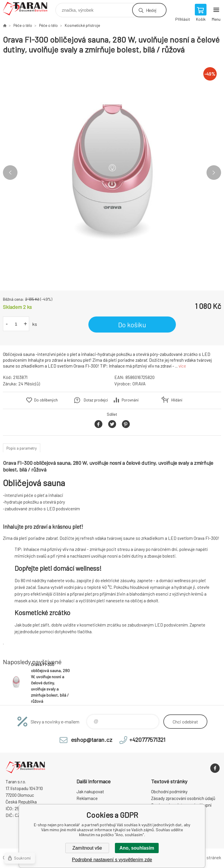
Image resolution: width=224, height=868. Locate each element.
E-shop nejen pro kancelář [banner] (29, 9)
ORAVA (139, 384)
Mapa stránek (208, 857)
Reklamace (87, 798)
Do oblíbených (46, 400)
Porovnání (130, 400)
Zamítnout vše (87, 848)
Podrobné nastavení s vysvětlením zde (112, 860)
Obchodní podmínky (169, 792)
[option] (112, 173)
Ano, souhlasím (137, 848)
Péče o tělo (23, 25)
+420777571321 (147, 740)
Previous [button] (10, 173)
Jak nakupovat (90, 792)
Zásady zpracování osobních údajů (183, 798)
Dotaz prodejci (96, 400)
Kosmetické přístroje (82, 25)
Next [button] (214, 173)
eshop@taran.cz (92, 740)
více (182, 366)
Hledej (151, 10)
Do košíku (132, 325)
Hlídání (177, 400)
